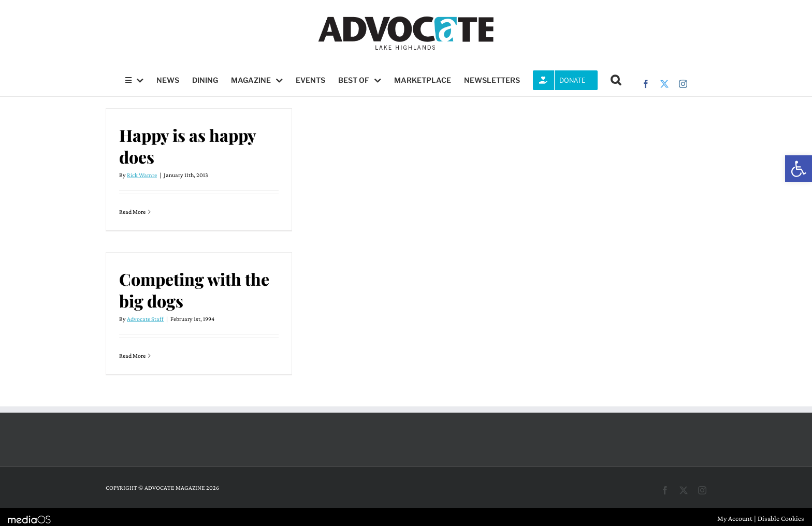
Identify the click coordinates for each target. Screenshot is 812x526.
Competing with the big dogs (194, 290)
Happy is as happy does (187, 146)
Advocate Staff (145, 319)
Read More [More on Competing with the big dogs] (132, 356)
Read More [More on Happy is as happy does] (132, 212)
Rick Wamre (142, 175)
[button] (799, 169)
